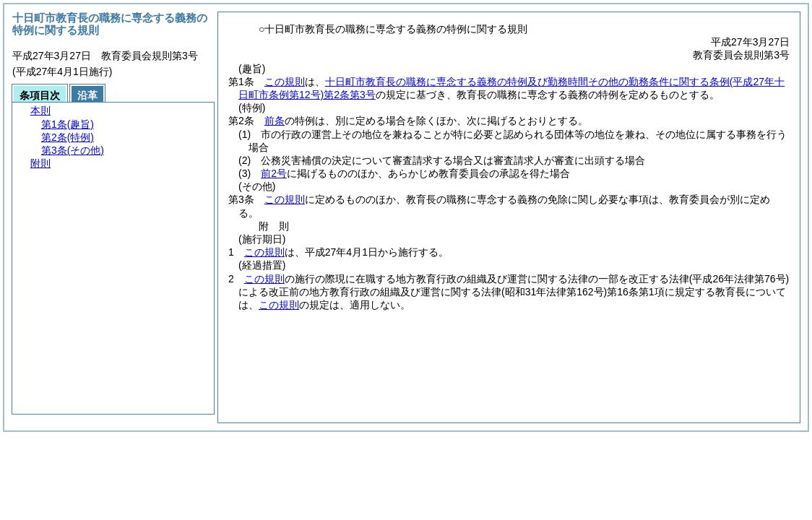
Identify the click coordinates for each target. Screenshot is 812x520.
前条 (275, 121)
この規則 (285, 82)
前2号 (274, 173)
